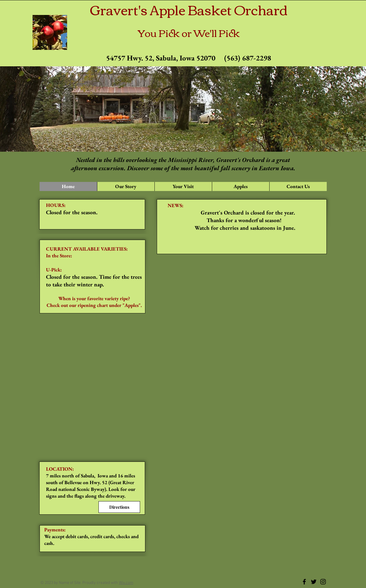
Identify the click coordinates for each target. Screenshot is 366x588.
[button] (183, 186)
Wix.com (126, 583)
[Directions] (119, 507)
